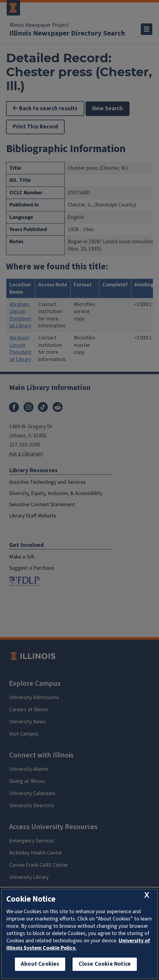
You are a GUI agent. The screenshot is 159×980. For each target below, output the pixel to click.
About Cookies (40, 964)
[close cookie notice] (147, 895)
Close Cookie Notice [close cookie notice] (105, 964)
